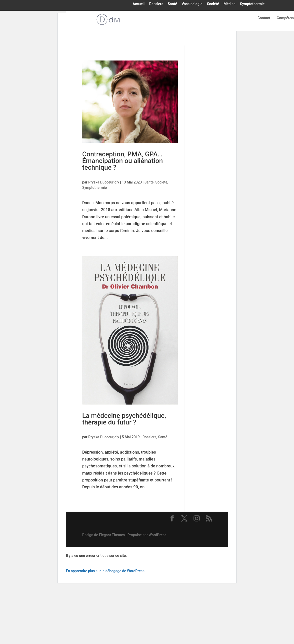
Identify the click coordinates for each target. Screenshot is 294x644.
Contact (264, 18)
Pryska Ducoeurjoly (104, 182)
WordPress (158, 535)
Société (213, 4)
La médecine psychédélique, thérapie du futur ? (124, 419)
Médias (230, 4)
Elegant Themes (112, 535)
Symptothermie (252, 4)
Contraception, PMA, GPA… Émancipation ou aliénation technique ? (122, 161)
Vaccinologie (192, 4)
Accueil (139, 4)
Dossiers (156, 4)
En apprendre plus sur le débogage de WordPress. (106, 571)
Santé (172, 4)
